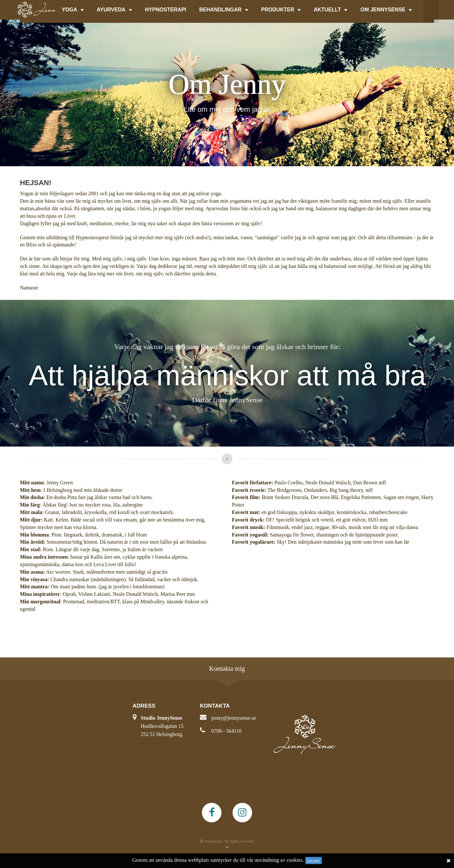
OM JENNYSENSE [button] (386, 10)
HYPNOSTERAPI (166, 10)
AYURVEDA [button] (114, 10)
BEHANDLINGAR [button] (224, 10)
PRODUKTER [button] (281, 10)
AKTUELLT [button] (331, 10)
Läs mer (314, 861)
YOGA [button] (73, 10)
